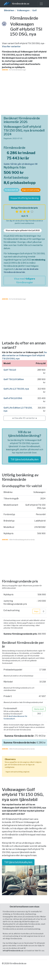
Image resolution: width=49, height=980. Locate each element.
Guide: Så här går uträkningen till (21, 164)
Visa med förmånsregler (25, 281)
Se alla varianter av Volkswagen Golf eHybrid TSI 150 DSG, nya (24, 355)
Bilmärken (9, 10)
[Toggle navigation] (41, 4)
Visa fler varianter (11, 47)
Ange (36, 611)
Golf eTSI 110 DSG (13, 398)
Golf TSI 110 (10, 370)
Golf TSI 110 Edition (14, 379)
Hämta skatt (39, 709)
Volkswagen (23, 10)
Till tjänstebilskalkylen (24, 459)
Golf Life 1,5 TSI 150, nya (16, 389)
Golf (34, 10)
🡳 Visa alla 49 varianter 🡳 (25, 418)
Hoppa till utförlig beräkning (25, 198)
